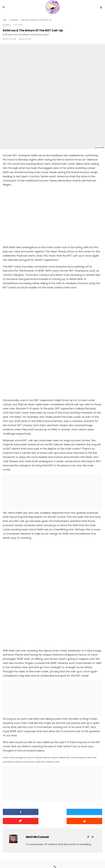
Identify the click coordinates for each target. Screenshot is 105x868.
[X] (50, 860)
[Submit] (19, 775)
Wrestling (7, 25)
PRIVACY (65, 854)
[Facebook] (46, 860)
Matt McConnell (9, 39)
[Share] (19, 766)
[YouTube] (55, 860)
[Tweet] (52, 766)
